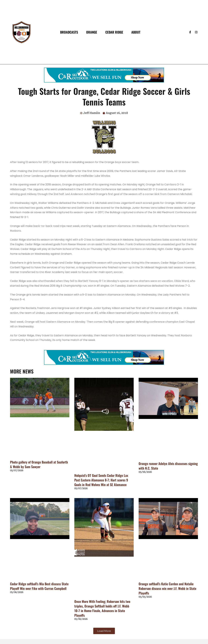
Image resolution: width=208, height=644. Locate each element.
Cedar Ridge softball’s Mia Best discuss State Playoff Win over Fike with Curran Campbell (39, 586)
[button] (104, 631)
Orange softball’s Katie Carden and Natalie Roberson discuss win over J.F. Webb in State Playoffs (167, 588)
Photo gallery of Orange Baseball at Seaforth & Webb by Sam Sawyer (39, 464)
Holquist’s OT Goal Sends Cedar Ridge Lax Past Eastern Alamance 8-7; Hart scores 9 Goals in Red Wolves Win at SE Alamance (101, 480)
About (136, 32)
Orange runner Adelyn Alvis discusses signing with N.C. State (168, 466)
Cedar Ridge (114, 32)
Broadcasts (69, 32)
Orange (92, 32)
